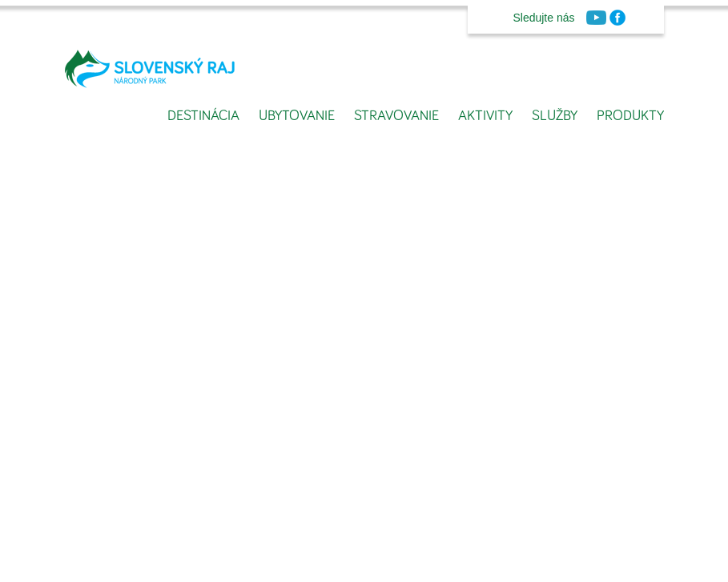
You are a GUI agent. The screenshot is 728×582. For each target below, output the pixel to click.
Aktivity (485, 116)
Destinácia (203, 116)
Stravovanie (396, 116)
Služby (555, 116)
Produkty (630, 116)
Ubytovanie (297, 116)
